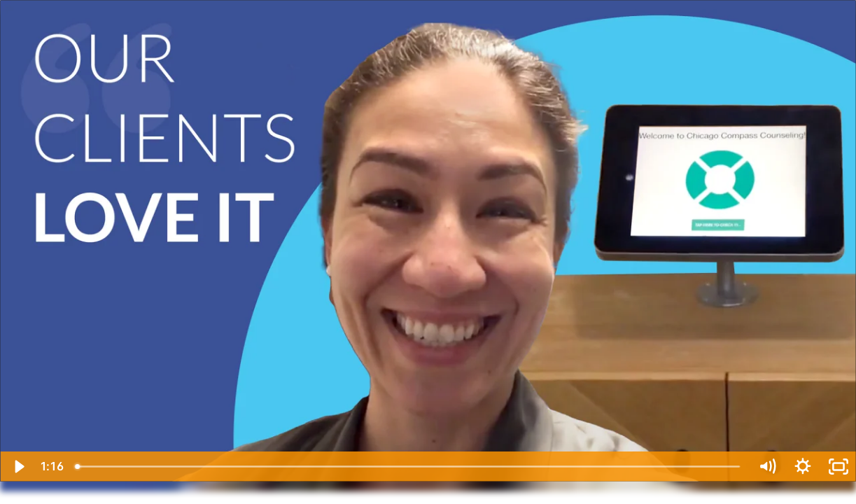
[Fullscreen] (838, 467)
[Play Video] (18, 467)
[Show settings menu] (802, 467)
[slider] (409, 467)
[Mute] (767, 467)
